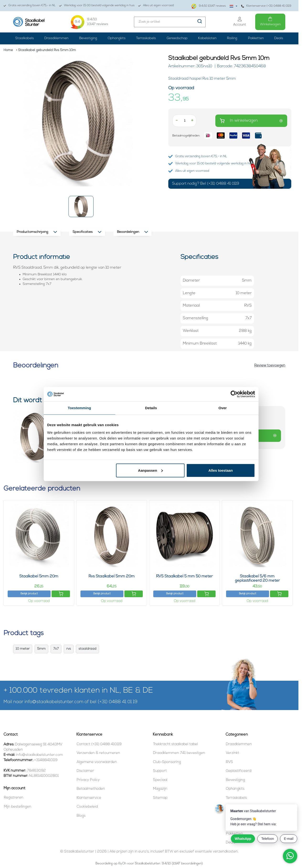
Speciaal (160, 780)
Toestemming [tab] (79, 408)
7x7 (56, 649)
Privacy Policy (88, 780)
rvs (69, 649)
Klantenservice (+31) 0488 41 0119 (266, 6)
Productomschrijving (37, 232)
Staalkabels (25, 38)
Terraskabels (146, 38)
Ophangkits (117, 38)
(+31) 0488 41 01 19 (118, 702)
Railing (232, 38)
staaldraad (87, 649)
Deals (279, 38)
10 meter (23, 649)
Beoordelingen (132, 232)
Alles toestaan (221, 470)
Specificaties (87, 232)
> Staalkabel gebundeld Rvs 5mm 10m (46, 50)
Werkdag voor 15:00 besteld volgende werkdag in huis (97, 6)
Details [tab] (151, 408)
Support (160, 771)
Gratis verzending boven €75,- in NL (30, 6)
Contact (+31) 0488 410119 (99, 744)
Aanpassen (150, 470)
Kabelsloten (207, 38)
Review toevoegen (270, 366)
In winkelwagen (251, 121)
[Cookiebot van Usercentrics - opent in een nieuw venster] (234, 394)
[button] (81, 207)
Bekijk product (29, 594)
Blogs (81, 816)
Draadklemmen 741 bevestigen (179, 753)
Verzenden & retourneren (98, 753)
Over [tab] (223, 408)
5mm (41, 649)
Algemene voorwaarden (97, 762)
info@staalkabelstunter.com (54, 702)
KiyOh (122, 864)
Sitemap (160, 798)
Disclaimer (85, 771)
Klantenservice (89, 798)
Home (8, 50)
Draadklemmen (56, 38)
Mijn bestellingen (18, 807)
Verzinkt (233, 753)
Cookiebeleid (87, 807)
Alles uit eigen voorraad (156, 6)
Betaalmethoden (91, 789)
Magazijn (160, 789)
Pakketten (256, 38)
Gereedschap (177, 38)
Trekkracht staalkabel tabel (175, 744)
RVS (229, 762)
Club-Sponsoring (167, 762)
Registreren (14, 798)
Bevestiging (88, 38)
